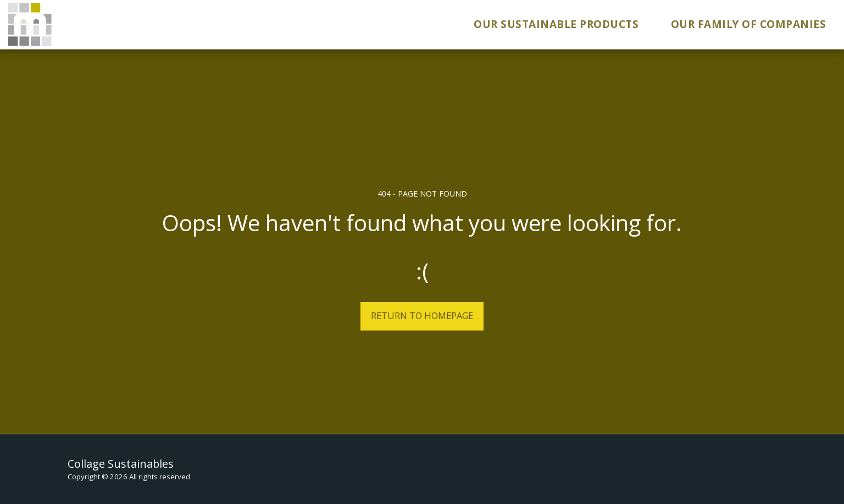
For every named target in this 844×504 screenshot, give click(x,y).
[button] (563, 25)
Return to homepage (422, 315)
